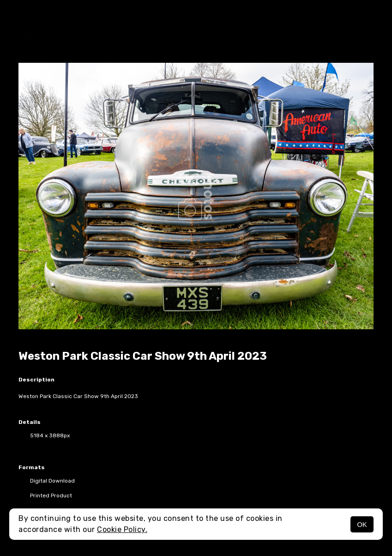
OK (362, 524)
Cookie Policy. (122, 529)
